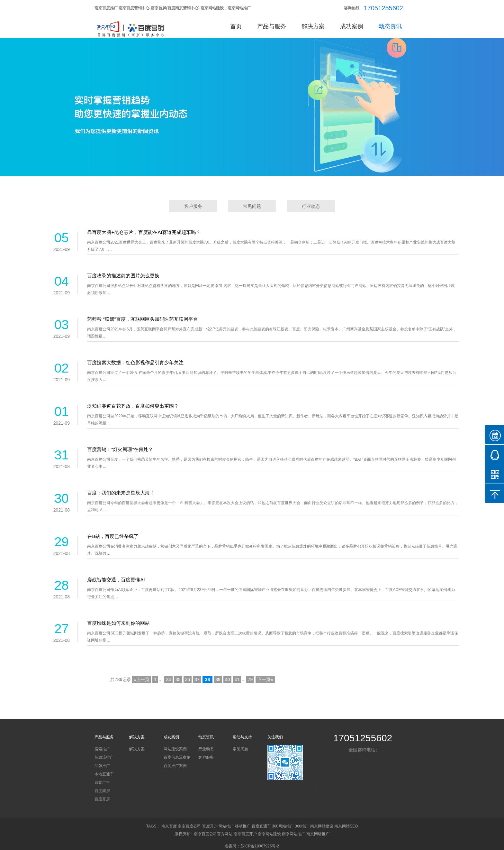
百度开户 (210, 826)
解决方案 (313, 26)
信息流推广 (104, 757)
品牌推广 (102, 766)
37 (197, 679)
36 (188, 679)
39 (218, 679)
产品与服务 (272, 26)
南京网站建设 (322, 826)
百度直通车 (261, 826)
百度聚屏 (102, 791)
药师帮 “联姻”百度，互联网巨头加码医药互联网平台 (142, 319)
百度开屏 (102, 799)
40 (228, 679)
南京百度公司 (189, 826)
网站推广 (226, 826)
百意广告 (102, 782)
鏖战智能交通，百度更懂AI (116, 580)
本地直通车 (104, 774)
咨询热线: (352, 8)
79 (250, 679)
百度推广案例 (175, 766)
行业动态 (311, 206)
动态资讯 (390, 26)
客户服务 (193, 206)
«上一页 (141, 679)
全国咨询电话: (363, 750)
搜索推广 (102, 749)
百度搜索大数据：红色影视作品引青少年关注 (135, 362)
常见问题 (252, 206)
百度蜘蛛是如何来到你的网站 (118, 623)
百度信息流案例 (177, 757)
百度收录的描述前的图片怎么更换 (123, 276)
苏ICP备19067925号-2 (260, 846)
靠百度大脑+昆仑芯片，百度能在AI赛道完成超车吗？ (144, 232)
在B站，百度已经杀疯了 (113, 536)
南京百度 (169, 826)
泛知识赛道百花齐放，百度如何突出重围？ (133, 406)
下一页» (265, 679)
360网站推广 (283, 826)
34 (168, 679)
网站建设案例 (175, 749)
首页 (236, 26)
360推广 (302, 826)
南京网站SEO (346, 826)
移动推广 (243, 826)
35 (178, 679)
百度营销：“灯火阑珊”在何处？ (120, 449)
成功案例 (352, 26)
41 (237, 679)
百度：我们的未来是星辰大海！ (121, 493)
